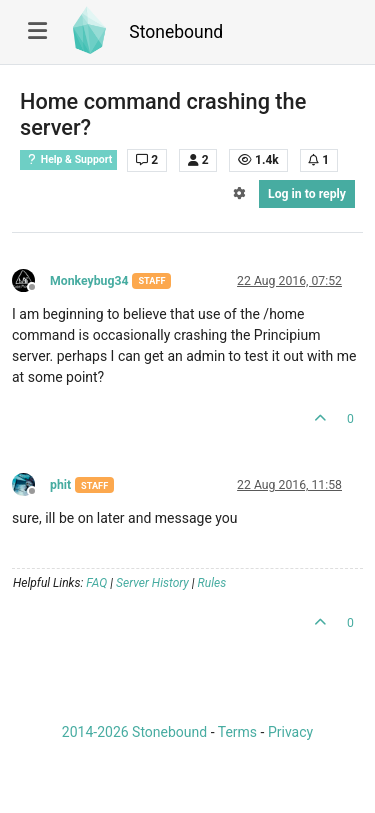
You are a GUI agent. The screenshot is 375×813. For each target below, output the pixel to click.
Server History (152, 583)
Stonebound (176, 32)
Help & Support (68, 159)
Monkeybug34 (89, 281)
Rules (212, 583)
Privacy (290, 732)
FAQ (96, 583)
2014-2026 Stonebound (134, 732)
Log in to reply (307, 194)
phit (60, 485)
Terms (237, 732)
